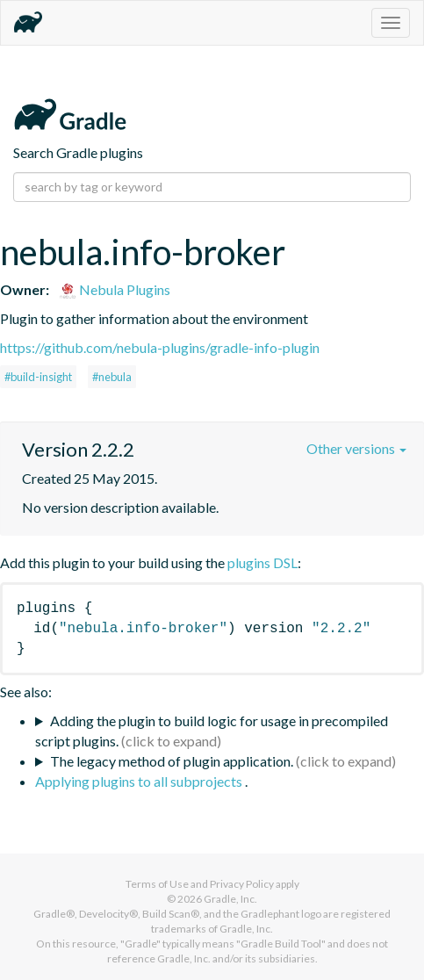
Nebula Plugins (115, 289)
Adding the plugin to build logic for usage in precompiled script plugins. (212, 731)
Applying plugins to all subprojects (140, 781)
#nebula (112, 377)
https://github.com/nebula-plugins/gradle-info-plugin (160, 347)
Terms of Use (157, 884)
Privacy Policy (242, 884)
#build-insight (38, 377)
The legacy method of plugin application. (172, 761)
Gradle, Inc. (230, 899)
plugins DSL (262, 562)
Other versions (356, 448)
